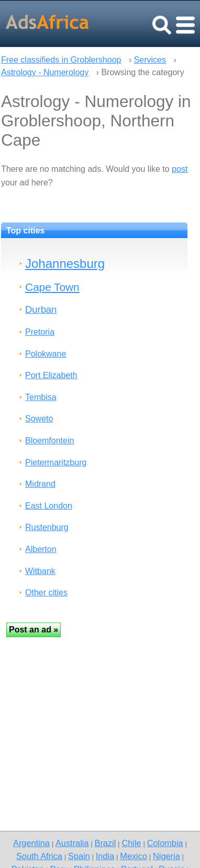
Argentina (31, 843)
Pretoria (40, 332)
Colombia (165, 843)
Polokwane (46, 354)
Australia (72, 843)
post (180, 169)
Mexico (134, 856)
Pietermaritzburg (56, 462)
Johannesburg (65, 263)
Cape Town (52, 287)
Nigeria (166, 856)
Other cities (46, 593)
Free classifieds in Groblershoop (61, 60)
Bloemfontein (49, 441)
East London (49, 506)
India (105, 856)
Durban (41, 309)
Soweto (39, 419)
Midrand (40, 484)
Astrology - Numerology (45, 72)
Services (150, 60)
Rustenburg (47, 527)
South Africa (39, 856)
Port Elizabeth (51, 375)
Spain (79, 856)
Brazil (105, 843)
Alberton (41, 549)
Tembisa (41, 397)
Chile (131, 843)
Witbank (40, 571)
